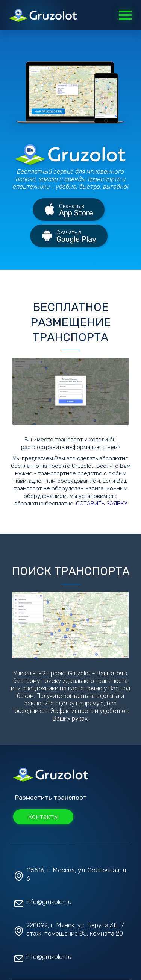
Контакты (43, 817)
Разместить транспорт (51, 798)
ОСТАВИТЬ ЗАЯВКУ (102, 504)
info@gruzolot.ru (49, 902)
